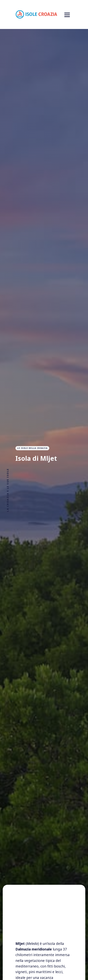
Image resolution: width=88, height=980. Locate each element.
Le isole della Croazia (32, 448)
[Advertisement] (44, 918)
